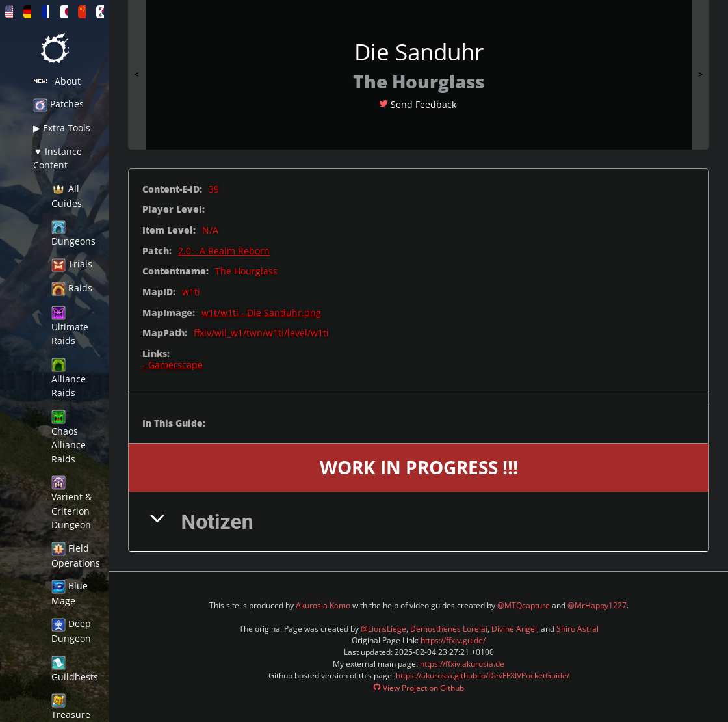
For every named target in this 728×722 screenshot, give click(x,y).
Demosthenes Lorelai (449, 629)
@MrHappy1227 (597, 605)
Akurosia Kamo (323, 605)
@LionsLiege (383, 629)
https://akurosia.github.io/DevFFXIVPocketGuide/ (483, 675)
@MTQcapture (524, 605)
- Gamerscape (173, 365)
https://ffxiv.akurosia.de (462, 664)
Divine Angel (514, 629)
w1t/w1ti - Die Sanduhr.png (261, 313)
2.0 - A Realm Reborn (224, 251)
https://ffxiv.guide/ (453, 640)
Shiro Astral (578, 629)
